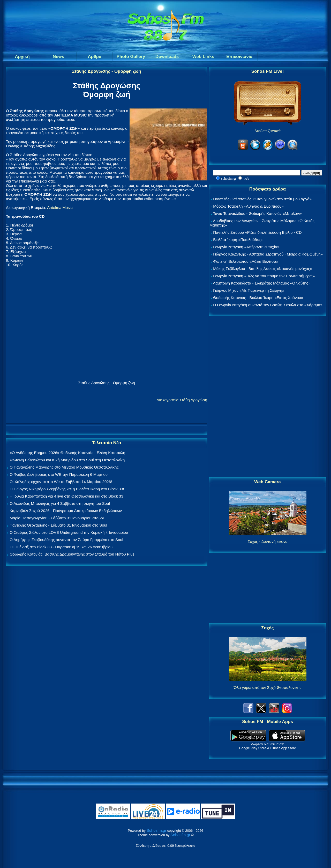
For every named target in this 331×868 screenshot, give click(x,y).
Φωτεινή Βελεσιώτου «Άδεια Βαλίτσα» (246, 261)
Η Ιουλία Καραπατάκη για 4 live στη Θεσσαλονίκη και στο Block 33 (66, 496)
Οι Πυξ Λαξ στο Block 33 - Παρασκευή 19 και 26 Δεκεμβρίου (61, 547)
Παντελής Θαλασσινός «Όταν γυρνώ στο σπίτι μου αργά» (262, 199)
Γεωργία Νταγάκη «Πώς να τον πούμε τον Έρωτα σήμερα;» (264, 276)
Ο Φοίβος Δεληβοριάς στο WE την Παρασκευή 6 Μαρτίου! (59, 474)
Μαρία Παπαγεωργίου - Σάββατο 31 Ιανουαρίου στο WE (58, 518)
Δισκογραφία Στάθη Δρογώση (182, 400)
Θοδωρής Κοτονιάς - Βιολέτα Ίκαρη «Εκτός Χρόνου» (258, 298)
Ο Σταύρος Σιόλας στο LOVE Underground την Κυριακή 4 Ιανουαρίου (69, 532)
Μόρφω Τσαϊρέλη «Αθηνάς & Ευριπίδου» (248, 206)
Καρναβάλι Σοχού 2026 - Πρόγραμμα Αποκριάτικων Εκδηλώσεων (66, 511)
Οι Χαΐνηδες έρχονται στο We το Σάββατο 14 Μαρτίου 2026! (61, 482)
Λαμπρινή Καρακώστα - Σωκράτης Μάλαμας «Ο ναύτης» (262, 283)
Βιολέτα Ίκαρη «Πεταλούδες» (238, 240)
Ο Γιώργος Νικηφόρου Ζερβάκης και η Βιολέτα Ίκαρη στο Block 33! (67, 489)
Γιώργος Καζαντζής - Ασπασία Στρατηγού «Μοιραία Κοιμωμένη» (268, 254)
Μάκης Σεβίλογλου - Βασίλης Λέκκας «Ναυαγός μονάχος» (262, 269)
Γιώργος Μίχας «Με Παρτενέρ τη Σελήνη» (249, 290)
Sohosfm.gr (157, 830)
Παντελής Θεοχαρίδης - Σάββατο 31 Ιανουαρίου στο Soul (58, 525)
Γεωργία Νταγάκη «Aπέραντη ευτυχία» (246, 247)
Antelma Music (60, 207)
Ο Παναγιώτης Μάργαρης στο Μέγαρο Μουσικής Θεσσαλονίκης (64, 467)
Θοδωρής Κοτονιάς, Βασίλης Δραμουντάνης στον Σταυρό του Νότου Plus (72, 554)
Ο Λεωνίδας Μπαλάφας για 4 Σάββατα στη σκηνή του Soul (60, 503)
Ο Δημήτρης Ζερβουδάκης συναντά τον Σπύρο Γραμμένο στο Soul (66, 540)
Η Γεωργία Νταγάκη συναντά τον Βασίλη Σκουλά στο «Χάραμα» (268, 305)
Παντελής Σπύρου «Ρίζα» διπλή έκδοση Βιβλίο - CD (257, 232)
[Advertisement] (268, 397)
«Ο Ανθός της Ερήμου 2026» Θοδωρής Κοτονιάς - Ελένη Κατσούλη (67, 453)
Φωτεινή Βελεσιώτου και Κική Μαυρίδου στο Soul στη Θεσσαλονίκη (67, 460)
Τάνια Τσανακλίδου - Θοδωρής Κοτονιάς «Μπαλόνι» (257, 213)
